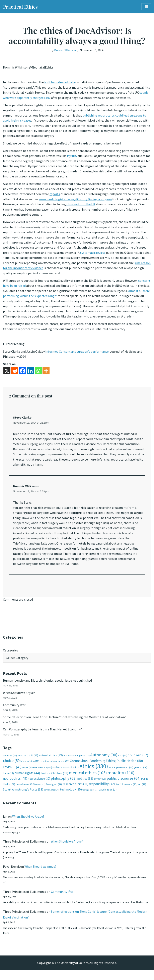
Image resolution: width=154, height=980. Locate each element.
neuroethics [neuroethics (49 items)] (15, 782)
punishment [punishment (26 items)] (25, 788)
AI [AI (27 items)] (34, 759)
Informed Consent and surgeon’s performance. (78, 353)
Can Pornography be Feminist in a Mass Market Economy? (43, 733)
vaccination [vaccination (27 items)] (108, 793)
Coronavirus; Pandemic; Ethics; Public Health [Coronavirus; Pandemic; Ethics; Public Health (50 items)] (106, 764)
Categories (11, 653)
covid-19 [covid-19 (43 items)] (12, 771)
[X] (7, 373)
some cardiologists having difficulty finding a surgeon (75, 200)
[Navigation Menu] (146, 7)
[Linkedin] (30, 373)
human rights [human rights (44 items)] (27, 777)
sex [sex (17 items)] (142, 788)
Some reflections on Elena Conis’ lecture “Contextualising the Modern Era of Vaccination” (65, 720)
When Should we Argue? (19, 696)
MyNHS (72, 157)
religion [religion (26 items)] (55, 788)
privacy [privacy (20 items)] (100, 782)
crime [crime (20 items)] (27, 771)
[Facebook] (23, 373)
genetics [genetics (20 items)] (140, 771)
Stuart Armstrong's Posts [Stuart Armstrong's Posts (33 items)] (23, 793)
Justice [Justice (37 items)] (49, 777)
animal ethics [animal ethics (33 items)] (51, 759)
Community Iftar (14, 708)
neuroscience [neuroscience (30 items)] (39, 782)
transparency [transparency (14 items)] (90, 794)
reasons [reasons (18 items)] (42, 788)
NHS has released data (60, 82)
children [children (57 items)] (138, 758)
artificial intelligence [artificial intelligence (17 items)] (76, 759)
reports (55, 195)
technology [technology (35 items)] (71, 793)
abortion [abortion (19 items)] (10, 759)
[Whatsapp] (38, 373)
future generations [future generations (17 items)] (121, 771)
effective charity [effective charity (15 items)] (43, 771)
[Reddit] (15, 373)
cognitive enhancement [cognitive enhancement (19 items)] (54, 765)
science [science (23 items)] (131, 788)
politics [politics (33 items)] (85, 782)
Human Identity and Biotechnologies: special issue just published (47, 683)
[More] (46, 373)
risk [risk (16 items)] (120, 788)
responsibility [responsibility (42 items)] (102, 787)
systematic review (92, 254)
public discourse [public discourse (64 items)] (124, 782)
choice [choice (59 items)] (12, 764)
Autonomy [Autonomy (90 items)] (104, 758)
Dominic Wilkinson (65, 50)
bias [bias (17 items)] (123, 759)
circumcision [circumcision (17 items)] (30, 765)
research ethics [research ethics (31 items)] (76, 788)
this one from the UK (81, 205)
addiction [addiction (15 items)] (24, 759)
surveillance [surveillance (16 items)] (52, 794)
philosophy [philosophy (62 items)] (64, 782)
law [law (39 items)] (63, 777)
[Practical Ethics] (20, 7)
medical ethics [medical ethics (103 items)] (88, 776)
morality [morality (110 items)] (121, 776)
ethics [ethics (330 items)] (94, 770)
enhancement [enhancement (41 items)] (66, 771)
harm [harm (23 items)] (8, 777)
